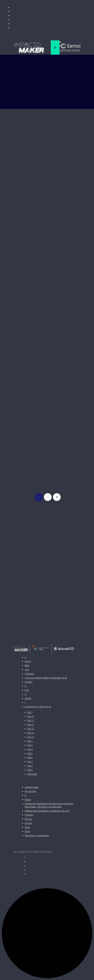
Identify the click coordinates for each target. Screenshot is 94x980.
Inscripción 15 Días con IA (38, 707)
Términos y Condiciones (37, 835)
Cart (27, 670)
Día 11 (31, 720)
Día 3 (30, 745)
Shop (27, 827)
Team (27, 831)
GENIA (28, 698)
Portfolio (29, 815)
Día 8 (30, 766)
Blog (27, 665)
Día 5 (30, 753)
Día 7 (30, 762)
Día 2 (30, 741)
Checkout (29, 674)
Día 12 (31, 725)
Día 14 (31, 733)
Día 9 (30, 770)
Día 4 (30, 749)
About (28, 661)
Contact (29, 682)
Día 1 (30, 712)
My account (30, 791)
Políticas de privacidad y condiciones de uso (47, 811)
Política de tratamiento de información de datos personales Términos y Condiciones (49, 805)
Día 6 (30, 758)
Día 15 (31, 737)
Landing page (32, 787)
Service (28, 823)
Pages (28, 799)
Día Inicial (32, 774)
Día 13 (31, 729)
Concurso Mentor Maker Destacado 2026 (46, 678)
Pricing (28, 819)
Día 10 (31, 716)
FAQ (27, 690)
